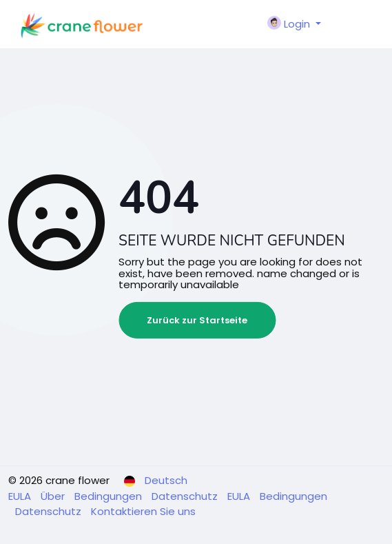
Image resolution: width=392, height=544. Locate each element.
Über (54, 496)
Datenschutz (186, 496)
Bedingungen (110, 496)
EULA (21, 496)
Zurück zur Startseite (197, 320)
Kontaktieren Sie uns (143, 511)
